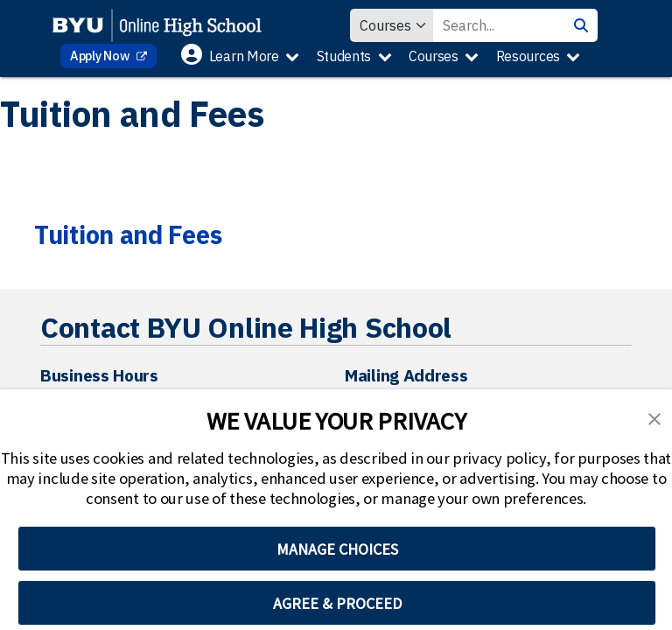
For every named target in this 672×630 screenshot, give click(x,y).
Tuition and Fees (128, 234)
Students (344, 56)
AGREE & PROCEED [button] (337, 603)
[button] (654, 417)
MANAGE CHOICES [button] (337, 549)
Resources (528, 56)
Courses (434, 56)
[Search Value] (499, 25)
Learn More (244, 56)
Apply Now (101, 56)
